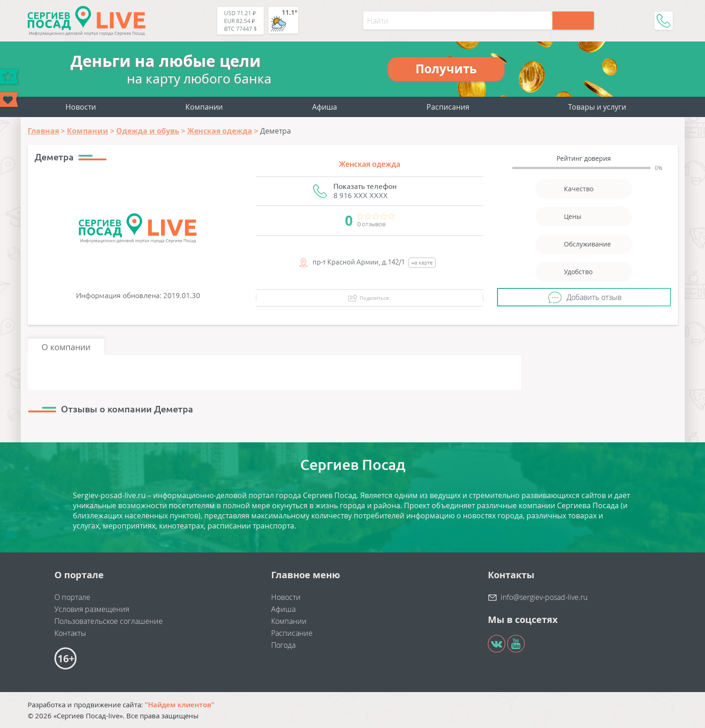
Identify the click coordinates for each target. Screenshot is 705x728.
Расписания (448, 107)
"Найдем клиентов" (180, 705)
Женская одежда (370, 164)
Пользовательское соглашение (109, 621)
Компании (204, 107)
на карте (422, 262)
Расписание (292, 633)
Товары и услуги (597, 107)
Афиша (325, 107)
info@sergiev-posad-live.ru (544, 597)
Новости (81, 107)
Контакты (70, 633)
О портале (72, 597)
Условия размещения (92, 609)
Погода (283, 645)
